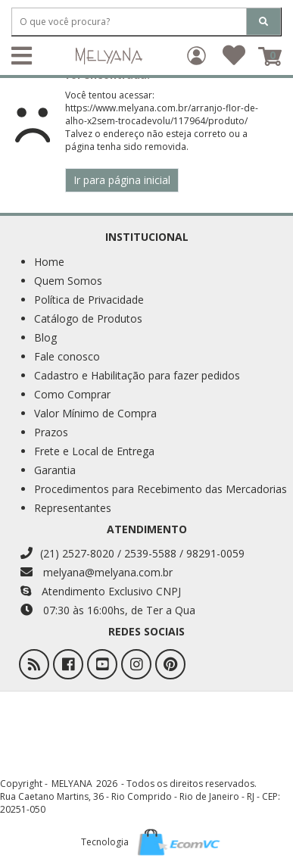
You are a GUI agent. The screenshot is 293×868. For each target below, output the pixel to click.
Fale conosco (67, 356)
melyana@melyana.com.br (97, 572)
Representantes (73, 508)
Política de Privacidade (89, 300)
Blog (45, 337)
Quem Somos (68, 281)
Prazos (51, 432)
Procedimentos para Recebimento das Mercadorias (161, 489)
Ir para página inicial (122, 180)
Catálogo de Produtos (88, 318)
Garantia (55, 470)
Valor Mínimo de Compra (95, 413)
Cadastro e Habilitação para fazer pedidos (137, 375)
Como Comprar (72, 394)
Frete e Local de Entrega (94, 451)
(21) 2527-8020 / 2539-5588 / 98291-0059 (132, 553)
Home (49, 262)
